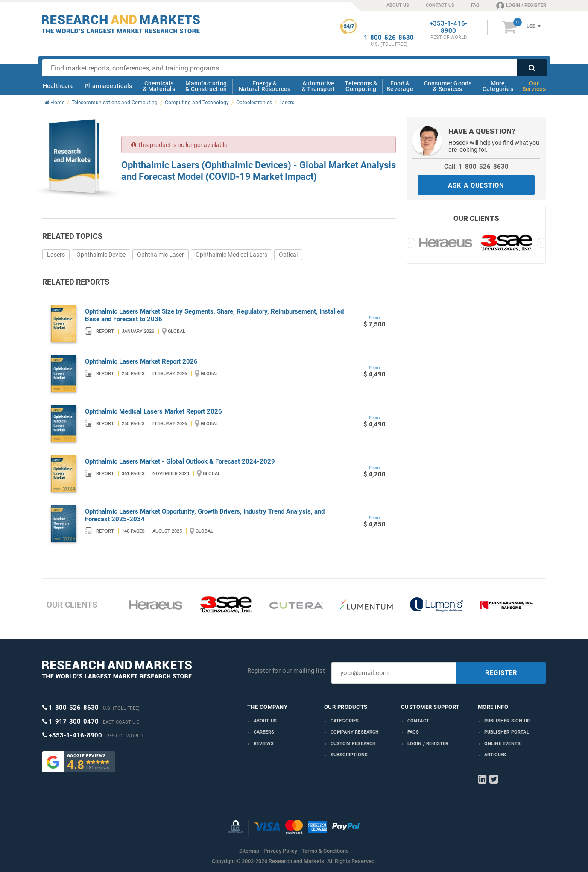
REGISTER (501, 673)
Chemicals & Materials (159, 86)
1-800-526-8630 (389, 38)
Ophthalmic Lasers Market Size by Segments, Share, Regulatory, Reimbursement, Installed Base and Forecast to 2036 (214, 315)
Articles (495, 755)
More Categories (498, 86)
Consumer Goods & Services (448, 86)
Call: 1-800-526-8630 (476, 167)
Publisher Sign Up (507, 721)
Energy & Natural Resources (265, 86)
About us (265, 721)
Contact (418, 721)
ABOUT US (398, 5)
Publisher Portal (507, 732)
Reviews (264, 744)
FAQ (475, 5)
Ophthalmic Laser (161, 255)
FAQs (413, 732)
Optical (288, 255)
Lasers (56, 255)
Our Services (534, 86)
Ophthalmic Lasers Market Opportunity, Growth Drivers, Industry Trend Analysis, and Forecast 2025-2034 (205, 515)
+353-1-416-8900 (449, 27)
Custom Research (353, 744)
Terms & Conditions (325, 851)
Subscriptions (349, 755)
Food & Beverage (400, 86)
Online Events (503, 744)
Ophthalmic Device (101, 255)
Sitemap (249, 851)
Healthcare (58, 86)
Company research (355, 732)
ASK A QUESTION (476, 185)
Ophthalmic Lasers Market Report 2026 (141, 361)
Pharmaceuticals (108, 86)
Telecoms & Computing (361, 86)
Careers (264, 732)
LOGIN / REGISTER (521, 5)
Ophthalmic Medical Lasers (231, 255)
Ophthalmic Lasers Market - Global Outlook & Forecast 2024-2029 (180, 461)
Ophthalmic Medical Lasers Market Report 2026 (154, 411)
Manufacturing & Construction (206, 86)
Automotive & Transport (318, 86)
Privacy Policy (280, 851)
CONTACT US (440, 5)
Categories (345, 721)
